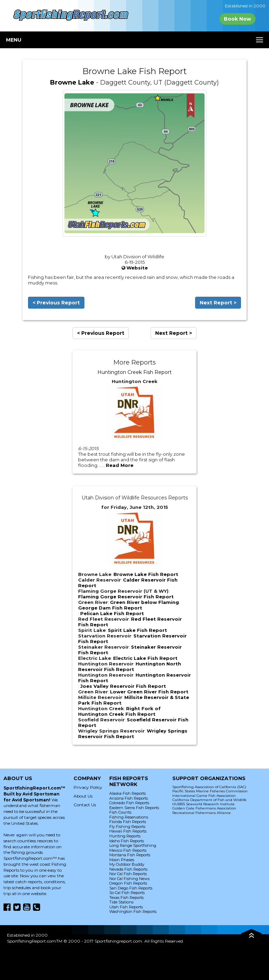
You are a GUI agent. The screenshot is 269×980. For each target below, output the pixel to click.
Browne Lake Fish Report (146, 574)
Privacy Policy (88, 787)
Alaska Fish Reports (127, 793)
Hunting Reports (125, 836)
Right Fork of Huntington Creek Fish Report (119, 711)
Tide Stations (121, 902)
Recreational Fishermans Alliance (202, 813)
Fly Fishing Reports (127, 827)
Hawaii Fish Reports (128, 831)
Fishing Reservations (129, 817)
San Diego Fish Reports (131, 888)
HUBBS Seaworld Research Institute (204, 804)
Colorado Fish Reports (129, 803)
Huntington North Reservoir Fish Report (130, 666)
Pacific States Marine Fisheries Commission (210, 791)
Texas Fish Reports (126, 898)
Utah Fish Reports (126, 907)
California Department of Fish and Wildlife (209, 800)
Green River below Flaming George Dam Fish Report (129, 605)
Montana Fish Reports (130, 855)
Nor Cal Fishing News (129, 879)
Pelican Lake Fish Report (112, 613)
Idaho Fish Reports (127, 841)
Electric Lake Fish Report (145, 658)
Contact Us (85, 805)
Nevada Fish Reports (128, 869)
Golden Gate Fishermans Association (204, 808)
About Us (83, 796)
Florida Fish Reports (128, 822)
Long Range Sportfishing (133, 845)
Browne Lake (72, 82)
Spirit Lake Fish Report (137, 630)
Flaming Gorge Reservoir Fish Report (126, 597)
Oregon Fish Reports (128, 883)
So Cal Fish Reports (127, 893)
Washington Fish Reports (133, 911)
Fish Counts (120, 812)
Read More (120, 465)
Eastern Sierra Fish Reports (134, 808)
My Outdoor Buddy (127, 864)
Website (137, 268)
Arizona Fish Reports (129, 798)
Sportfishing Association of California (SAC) (209, 787)
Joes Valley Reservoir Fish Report (123, 686)
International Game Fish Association (204, 796)
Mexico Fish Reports (128, 850)
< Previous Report (56, 303)
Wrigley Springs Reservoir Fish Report (133, 734)
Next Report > (218, 303)
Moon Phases (122, 860)
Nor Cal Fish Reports (128, 874)
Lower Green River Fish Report (149, 692)
